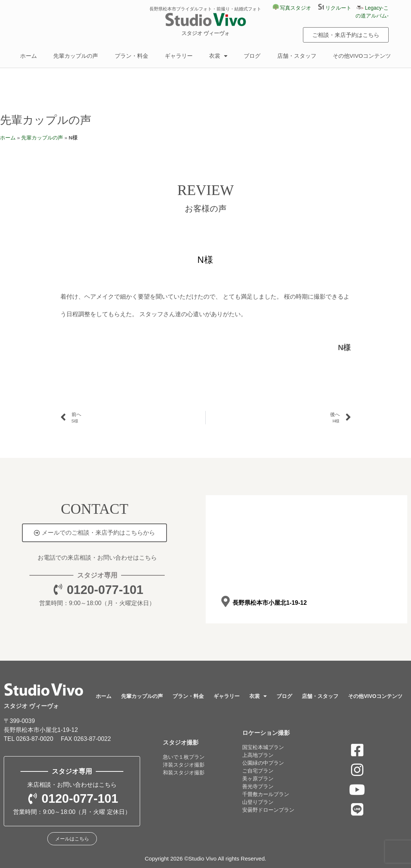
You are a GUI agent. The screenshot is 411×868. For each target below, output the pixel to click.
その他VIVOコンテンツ (362, 56)
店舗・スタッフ (297, 56)
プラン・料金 (132, 56)
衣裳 (218, 56)
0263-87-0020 (35, 739)
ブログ (252, 56)
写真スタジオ (292, 8)
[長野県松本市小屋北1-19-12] (226, 602)
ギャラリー (179, 56)
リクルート (337, 8)
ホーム (29, 56)
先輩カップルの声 (76, 56)
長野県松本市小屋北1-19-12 (270, 603)
